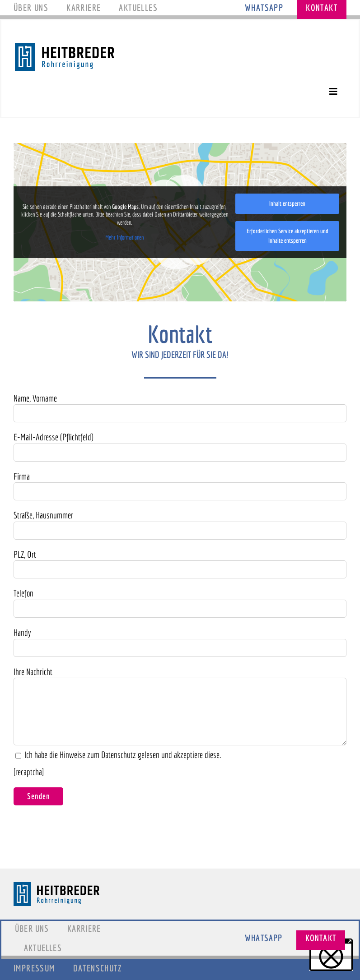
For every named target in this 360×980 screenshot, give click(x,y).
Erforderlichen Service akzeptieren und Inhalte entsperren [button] (288, 236)
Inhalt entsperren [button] (287, 203)
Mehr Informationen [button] (124, 237)
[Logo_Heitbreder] (65, 47)
